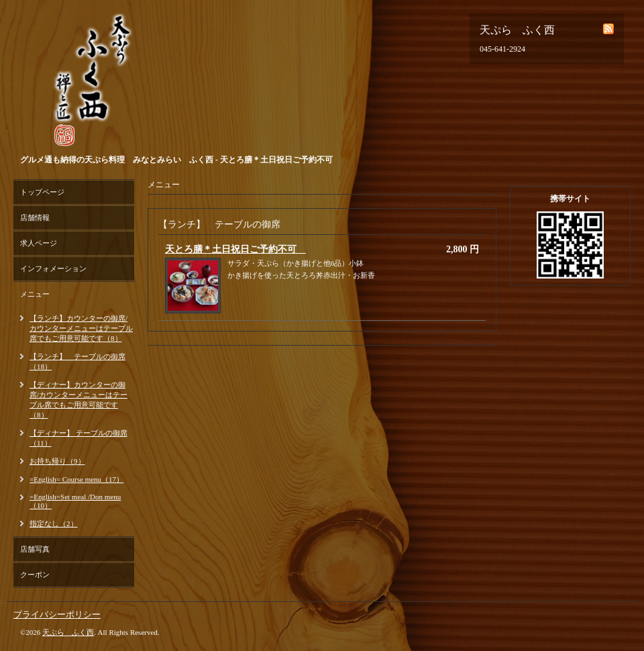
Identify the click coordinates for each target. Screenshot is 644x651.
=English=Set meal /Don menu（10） (75, 501)
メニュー (35, 294)
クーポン (35, 574)
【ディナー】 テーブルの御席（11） (78, 438)
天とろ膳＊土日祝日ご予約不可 (235, 249)
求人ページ (39, 243)
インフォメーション (53, 268)
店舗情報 (35, 217)
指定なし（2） (54, 523)
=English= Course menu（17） (76, 479)
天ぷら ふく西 (68, 632)
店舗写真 (35, 549)
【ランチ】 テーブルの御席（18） (77, 361)
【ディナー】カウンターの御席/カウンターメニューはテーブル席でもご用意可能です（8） (78, 400)
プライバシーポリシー (57, 614)
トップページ (42, 192)
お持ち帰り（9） (57, 461)
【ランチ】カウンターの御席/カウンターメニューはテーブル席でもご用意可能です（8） (81, 328)
